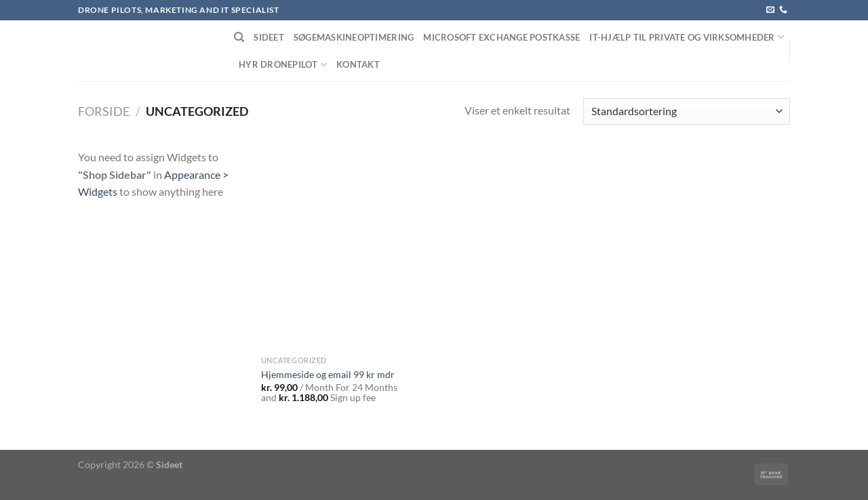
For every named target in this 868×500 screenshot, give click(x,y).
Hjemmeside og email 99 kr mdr (328, 374)
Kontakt (358, 64)
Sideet (269, 37)
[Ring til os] (783, 10)
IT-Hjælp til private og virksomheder (687, 37)
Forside (104, 111)
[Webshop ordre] (687, 111)
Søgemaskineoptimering (354, 37)
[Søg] (239, 37)
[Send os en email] (770, 10)
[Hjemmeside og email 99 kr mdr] (345, 249)
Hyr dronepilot (283, 65)
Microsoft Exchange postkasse (501, 37)
